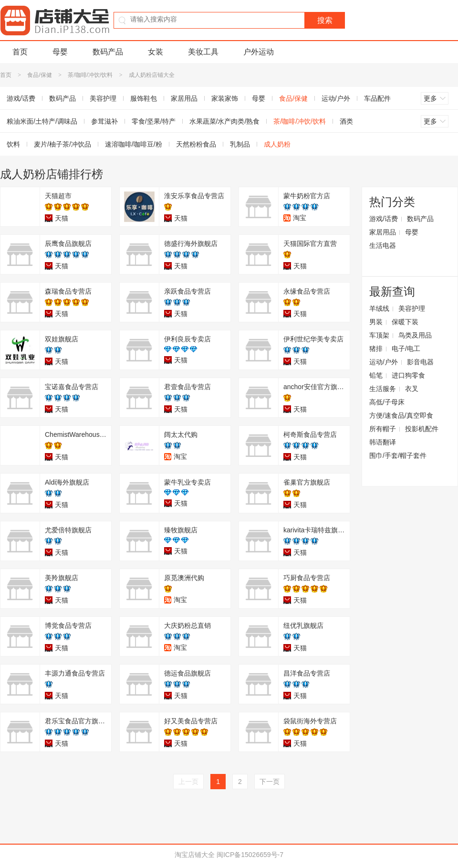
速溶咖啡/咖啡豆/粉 (134, 144)
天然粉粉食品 (196, 144)
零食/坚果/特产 (154, 121)
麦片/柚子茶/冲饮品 (62, 144)
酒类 (346, 121)
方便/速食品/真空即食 (401, 415)
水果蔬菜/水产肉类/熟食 (225, 121)
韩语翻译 (383, 442)
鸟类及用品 (415, 335)
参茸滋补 (104, 121)
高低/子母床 (387, 402)
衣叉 (412, 389)
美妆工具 (203, 52)
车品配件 (377, 98)
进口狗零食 (408, 375)
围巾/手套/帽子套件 (398, 455)
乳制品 (240, 144)
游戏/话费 (384, 219)
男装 (376, 322)
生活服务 (383, 389)
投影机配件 (422, 429)
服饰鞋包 (144, 98)
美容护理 (103, 98)
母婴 (60, 52)
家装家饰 (225, 98)
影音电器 (420, 362)
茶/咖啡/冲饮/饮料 (90, 75)
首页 (20, 52)
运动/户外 (336, 98)
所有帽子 (383, 429)
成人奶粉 (277, 144)
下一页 (270, 782)
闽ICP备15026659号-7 (250, 855)
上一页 (188, 782)
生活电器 (383, 245)
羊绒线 (379, 308)
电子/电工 (406, 349)
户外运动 (259, 52)
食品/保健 (39, 75)
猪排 (376, 349)
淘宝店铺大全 (195, 855)
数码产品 (108, 52)
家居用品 (184, 98)
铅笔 (376, 375)
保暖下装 (405, 322)
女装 (156, 52)
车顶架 (379, 335)
